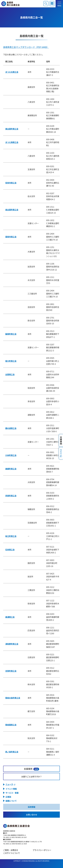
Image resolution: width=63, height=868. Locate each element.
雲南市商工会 (11, 237)
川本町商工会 (11, 455)
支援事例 (32, 769)
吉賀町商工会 (11, 671)
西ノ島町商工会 (12, 752)
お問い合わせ (32, 815)
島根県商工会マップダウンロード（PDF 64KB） (26, 47)
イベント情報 (11, 789)
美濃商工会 (10, 617)
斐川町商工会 (11, 361)
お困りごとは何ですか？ (32, 776)
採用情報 (32, 807)
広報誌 (8, 797)
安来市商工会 (11, 183)
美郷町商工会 (11, 469)
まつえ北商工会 (12, 72)
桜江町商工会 (11, 536)
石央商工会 (10, 550)
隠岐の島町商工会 (13, 698)
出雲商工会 (10, 374)
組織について (11, 801)
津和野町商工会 (12, 644)
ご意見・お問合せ (11, 850)
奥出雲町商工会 (12, 210)
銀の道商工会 (11, 428)
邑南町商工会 (11, 496)
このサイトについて (12, 853)
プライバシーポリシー (42, 850)
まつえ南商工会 (12, 142)
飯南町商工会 (11, 334)
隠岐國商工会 (11, 725)
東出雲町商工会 (12, 129)
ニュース (9, 784)
